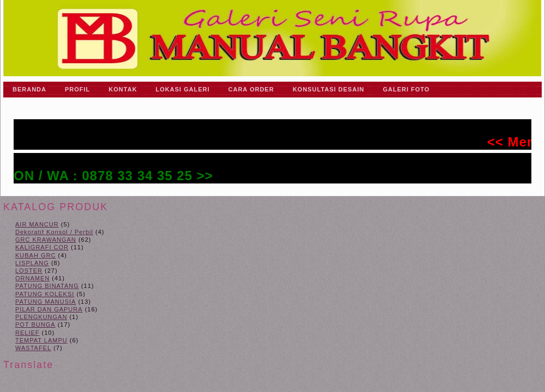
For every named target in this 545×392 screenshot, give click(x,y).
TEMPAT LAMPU (41, 340)
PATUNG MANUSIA (46, 302)
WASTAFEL (33, 348)
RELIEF (28, 333)
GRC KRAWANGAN (46, 240)
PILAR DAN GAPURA (49, 309)
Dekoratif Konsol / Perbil (54, 232)
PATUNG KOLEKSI (45, 294)
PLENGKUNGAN (41, 317)
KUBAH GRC (35, 255)
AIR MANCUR (37, 224)
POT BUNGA (35, 324)
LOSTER (29, 271)
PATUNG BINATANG (47, 286)
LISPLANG (32, 263)
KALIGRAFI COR (42, 247)
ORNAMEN (32, 278)
